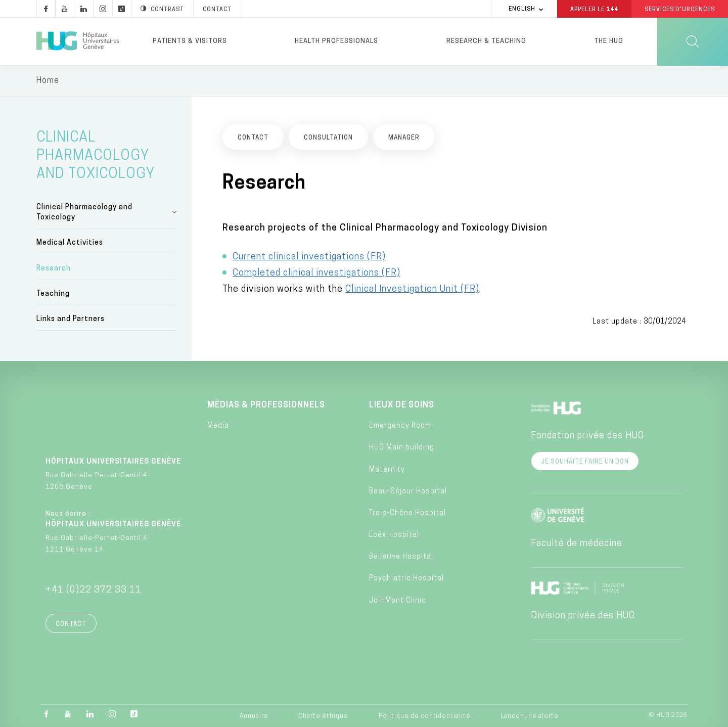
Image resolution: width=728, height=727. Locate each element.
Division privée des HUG (583, 616)
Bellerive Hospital (401, 557)
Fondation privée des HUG (587, 436)
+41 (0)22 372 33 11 (94, 590)
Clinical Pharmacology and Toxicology (84, 213)
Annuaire (254, 716)
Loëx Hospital (394, 535)
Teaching (53, 294)
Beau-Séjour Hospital (408, 492)
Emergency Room (400, 426)
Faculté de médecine (577, 544)
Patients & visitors (190, 41)
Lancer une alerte (530, 716)
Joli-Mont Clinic (398, 601)
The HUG (609, 41)
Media (218, 426)
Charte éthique (323, 716)
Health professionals (336, 41)
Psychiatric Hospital (406, 579)
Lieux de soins (402, 405)
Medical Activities (70, 243)
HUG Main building (402, 448)
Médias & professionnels (266, 405)
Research (54, 269)
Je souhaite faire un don (585, 462)
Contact (71, 624)
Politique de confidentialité (425, 716)
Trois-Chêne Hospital (407, 513)
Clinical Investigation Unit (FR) (412, 289)
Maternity (387, 470)
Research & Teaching (486, 41)
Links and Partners (71, 319)
